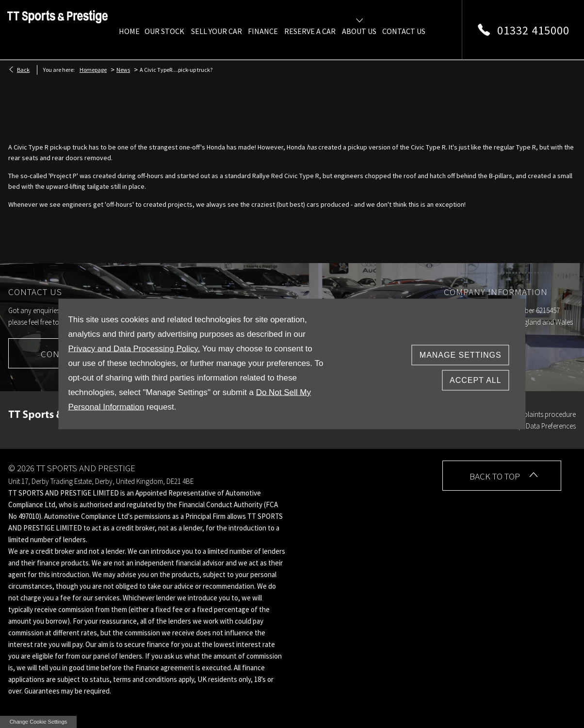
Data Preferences (551, 426)
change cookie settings (38, 722)
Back (23, 70)
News (123, 70)
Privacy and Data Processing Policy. (134, 349)
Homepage (93, 70)
